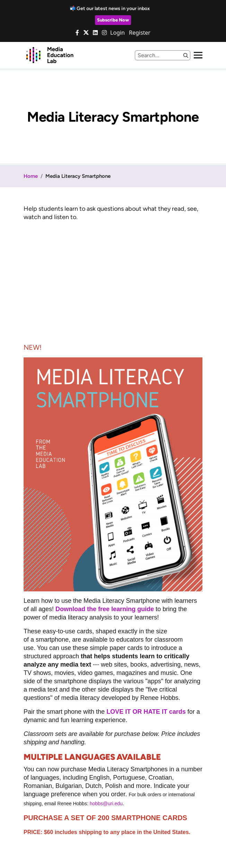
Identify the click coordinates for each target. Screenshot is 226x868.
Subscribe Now (113, 20)
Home (31, 176)
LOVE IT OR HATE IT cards (146, 712)
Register (140, 33)
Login (118, 33)
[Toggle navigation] (198, 55)
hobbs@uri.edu (106, 804)
